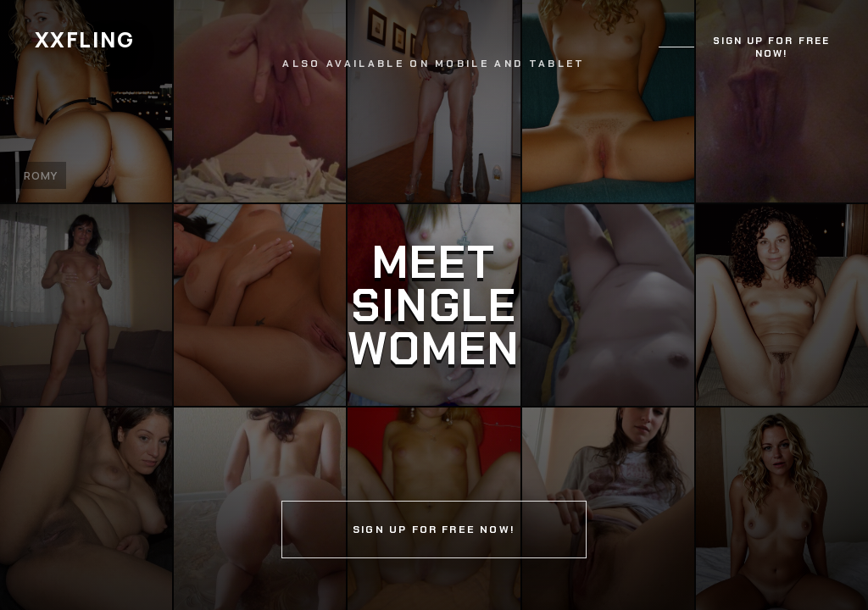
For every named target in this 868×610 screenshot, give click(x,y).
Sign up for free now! (771, 47)
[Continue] (434, 305)
